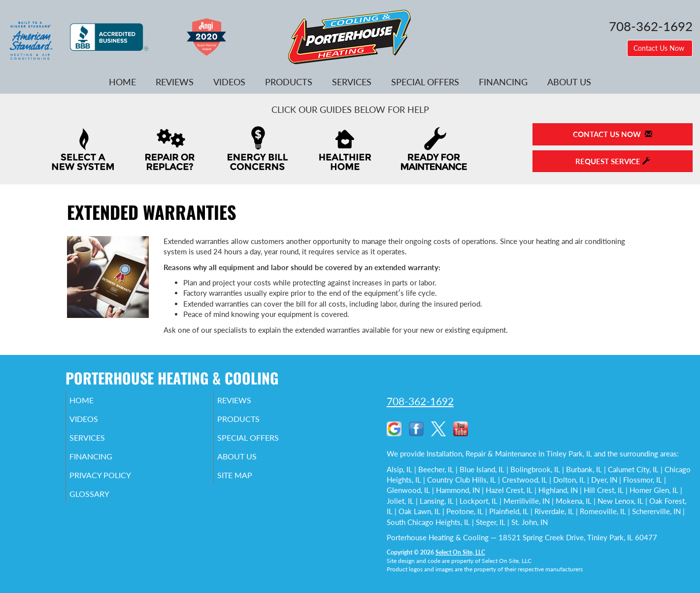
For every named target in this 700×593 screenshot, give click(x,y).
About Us (569, 82)
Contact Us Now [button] (660, 48)
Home (122, 82)
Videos (229, 82)
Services (352, 82)
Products (289, 82)
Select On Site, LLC (460, 552)
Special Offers (425, 82)
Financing (503, 82)
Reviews (175, 82)
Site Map (249, 484)
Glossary (103, 505)
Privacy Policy (115, 484)
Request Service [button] (613, 161)
